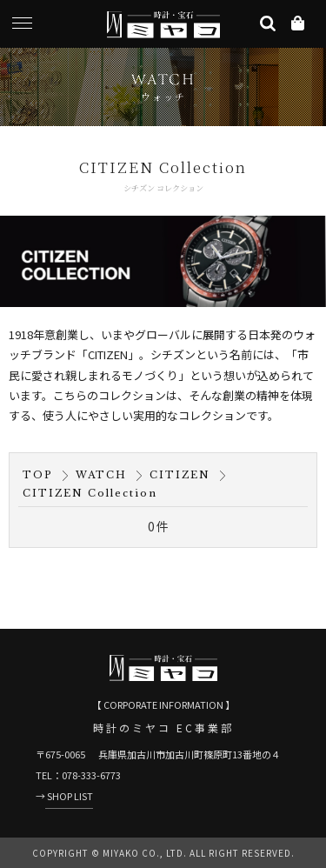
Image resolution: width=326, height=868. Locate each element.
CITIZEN (180, 475)
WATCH (101, 475)
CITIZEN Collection (90, 493)
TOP (38, 475)
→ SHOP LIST (64, 796)
